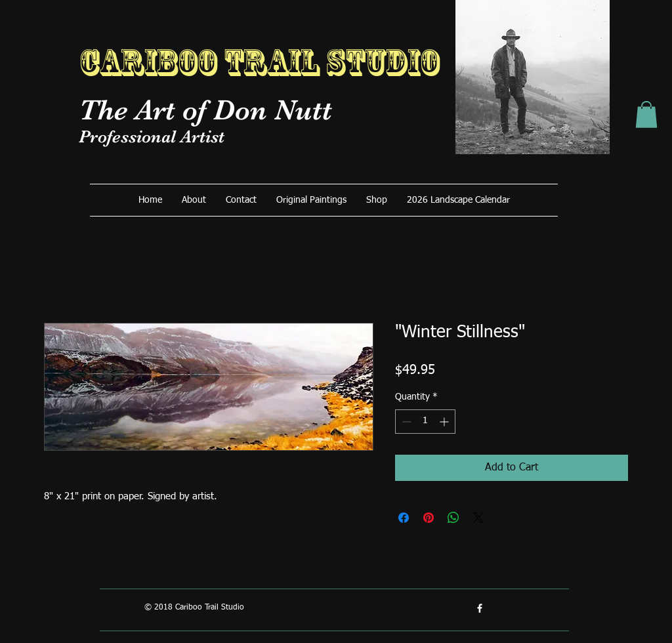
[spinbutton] (425, 422)
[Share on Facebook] (404, 518)
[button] (646, 114)
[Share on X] (478, 518)
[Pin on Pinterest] (429, 518)
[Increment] (445, 422)
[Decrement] (405, 422)
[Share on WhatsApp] (453, 518)
